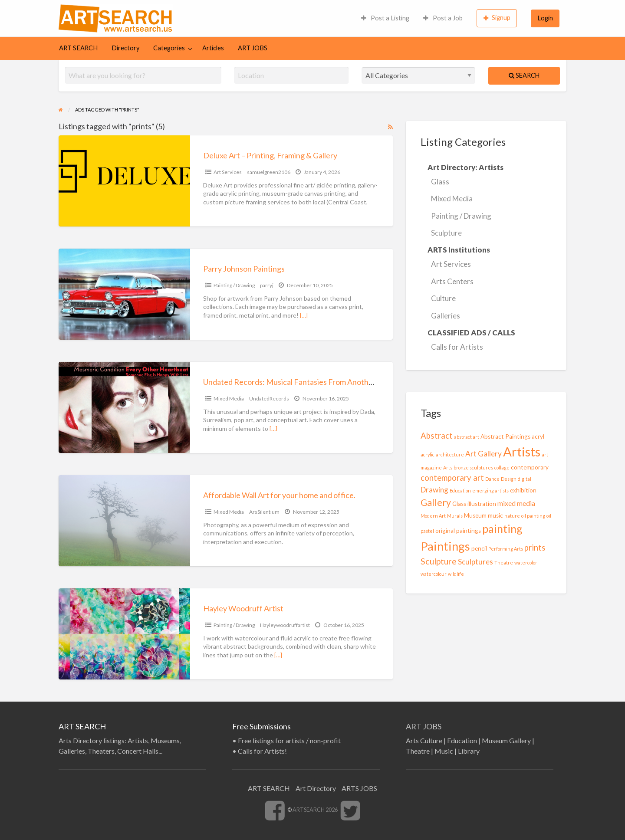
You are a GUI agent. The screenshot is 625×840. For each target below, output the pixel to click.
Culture (443, 298)
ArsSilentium (264, 512)
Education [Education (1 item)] (460, 491)
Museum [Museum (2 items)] (475, 515)
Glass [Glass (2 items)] (459, 504)
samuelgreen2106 (269, 172)
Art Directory (316, 788)
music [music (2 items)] (495, 515)
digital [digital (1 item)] (525, 479)
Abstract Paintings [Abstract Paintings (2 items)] (505, 436)
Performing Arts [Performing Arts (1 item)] (506, 549)
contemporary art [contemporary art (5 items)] (452, 478)
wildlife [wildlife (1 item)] (456, 574)
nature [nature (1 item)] (512, 516)
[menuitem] (385, 18)
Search (524, 75)
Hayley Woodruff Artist (243, 608)
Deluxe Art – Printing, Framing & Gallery (270, 155)
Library (469, 751)
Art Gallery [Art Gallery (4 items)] (484, 454)
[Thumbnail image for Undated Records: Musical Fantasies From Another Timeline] (124, 407)
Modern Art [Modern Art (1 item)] (433, 516)
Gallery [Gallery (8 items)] (436, 502)
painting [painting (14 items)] (502, 528)
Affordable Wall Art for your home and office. (279, 495)
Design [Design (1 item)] (509, 479)
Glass (440, 182)
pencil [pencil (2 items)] (479, 548)
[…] (304, 315)
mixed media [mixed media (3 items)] (516, 503)
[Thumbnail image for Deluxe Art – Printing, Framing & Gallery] (124, 181)
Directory (125, 48)
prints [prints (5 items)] (535, 548)
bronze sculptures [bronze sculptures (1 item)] (473, 468)
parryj (267, 285)
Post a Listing (385, 18)
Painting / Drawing (234, 285)
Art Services (228, 172)
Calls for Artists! (262, 751)
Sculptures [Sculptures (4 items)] (475, 562)
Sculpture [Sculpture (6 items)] (439, 561)
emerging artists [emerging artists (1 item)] (490, 491)
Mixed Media (229, 399)
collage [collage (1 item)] (502, 468)
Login (545, 18)
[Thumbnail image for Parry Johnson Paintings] (124, 294)
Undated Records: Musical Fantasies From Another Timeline (305, 382)
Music (444, 751)
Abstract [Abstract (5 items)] (437, 436)
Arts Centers (452, 281)
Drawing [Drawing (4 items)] (434, 490)
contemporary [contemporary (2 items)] (530, 467)
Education (462, 740)
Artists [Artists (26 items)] (522, 451)
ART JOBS (253, 48)
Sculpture (446, 233)
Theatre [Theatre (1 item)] (504, 563)
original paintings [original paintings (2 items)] (458, 531)
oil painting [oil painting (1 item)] (533, 516)
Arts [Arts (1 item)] (448, 468)
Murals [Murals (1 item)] (455, 516)
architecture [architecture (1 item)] (450, 454)
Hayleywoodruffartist (285, 625)
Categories (169, 48)
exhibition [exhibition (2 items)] (523, 490)
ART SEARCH (78, 48)
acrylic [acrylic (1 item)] (428, 454)
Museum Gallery (506, 740)
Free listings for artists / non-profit (289, 740)
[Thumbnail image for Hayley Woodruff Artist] (124, 634)
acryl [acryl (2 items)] (538, 436)
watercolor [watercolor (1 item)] (526, 563)
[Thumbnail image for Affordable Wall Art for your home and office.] (124, 521)
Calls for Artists (457, 347)
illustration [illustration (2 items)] (482, 504)
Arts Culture (424, 740)
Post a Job (443, 18)
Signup (497, 18)
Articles (213, 48)
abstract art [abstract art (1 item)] (467, 437)
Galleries (446, 316)
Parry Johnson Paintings (244, 269)
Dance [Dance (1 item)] (492, 479)
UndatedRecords (269, 399)
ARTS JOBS (359, 788)
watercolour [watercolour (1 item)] (434, 574)
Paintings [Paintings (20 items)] (445, 546)
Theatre (418, 751)
